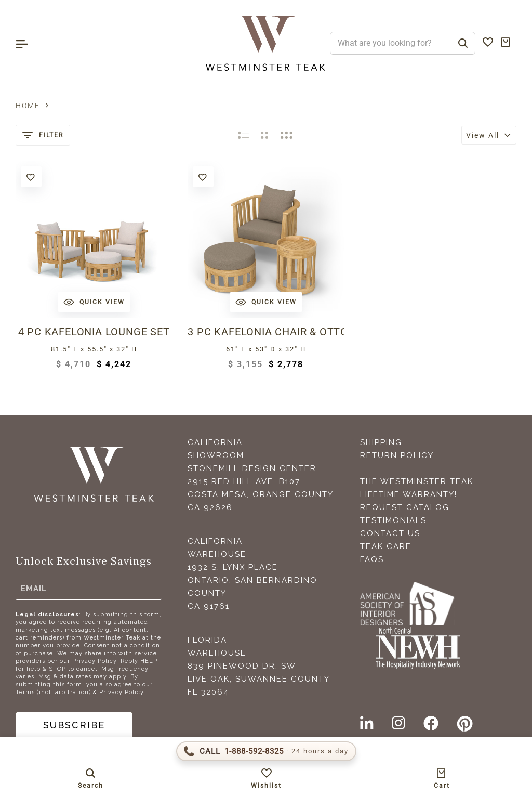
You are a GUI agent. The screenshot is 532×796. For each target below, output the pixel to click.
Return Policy (397, 455)
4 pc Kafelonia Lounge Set (94, 332)
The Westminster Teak (417, 481)
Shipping (381, 442)
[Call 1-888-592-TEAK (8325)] (266, 751)
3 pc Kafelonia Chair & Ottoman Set (266, 332)
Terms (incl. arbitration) (53, 692)
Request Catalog (405, 507)
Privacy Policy (122, 692)
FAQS (372, 559)
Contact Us (390, 533)
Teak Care (386, 546)
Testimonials (393, 520)
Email (34, 589)
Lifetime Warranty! (409, 494)
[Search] (463, 43)
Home (28, 106)
